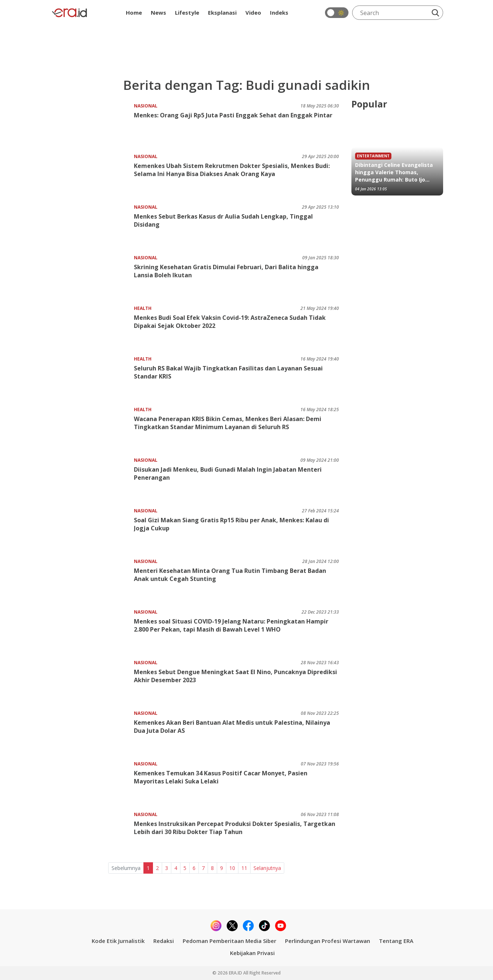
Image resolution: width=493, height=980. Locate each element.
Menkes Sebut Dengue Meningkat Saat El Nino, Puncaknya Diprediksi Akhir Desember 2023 (235, 676)
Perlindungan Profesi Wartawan (328, 941)
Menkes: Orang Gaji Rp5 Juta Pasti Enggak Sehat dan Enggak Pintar (233, 115)
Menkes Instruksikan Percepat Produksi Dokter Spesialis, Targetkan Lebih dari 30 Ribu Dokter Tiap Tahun (235, 828)
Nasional (146, 106)
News (158, 12)
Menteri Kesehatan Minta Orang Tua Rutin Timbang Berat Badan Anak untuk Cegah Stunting (230, 575)
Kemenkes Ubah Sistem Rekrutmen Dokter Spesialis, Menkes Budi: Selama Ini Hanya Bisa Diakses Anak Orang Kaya (232, 170)
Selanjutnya (267, 868)
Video (253, 12)
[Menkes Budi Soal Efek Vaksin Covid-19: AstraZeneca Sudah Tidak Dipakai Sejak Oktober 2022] (92, 328)
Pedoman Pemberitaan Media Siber (229, 941)
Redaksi (164, 941)
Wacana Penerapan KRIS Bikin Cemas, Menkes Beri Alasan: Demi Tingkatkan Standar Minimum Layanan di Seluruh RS (228, 423)
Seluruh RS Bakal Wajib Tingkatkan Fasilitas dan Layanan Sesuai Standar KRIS (228, 372)
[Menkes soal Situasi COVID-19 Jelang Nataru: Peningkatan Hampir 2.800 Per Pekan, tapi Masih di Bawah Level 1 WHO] (92, 631)
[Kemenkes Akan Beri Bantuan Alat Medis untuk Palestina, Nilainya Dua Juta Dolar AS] (92, 733)
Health (143, 308)
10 (232, 868)
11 (244, 868)
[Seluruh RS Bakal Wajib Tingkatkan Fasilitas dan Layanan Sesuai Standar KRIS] (92, 378)
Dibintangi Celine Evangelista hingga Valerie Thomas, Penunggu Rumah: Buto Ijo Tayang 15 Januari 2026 (394, 172)
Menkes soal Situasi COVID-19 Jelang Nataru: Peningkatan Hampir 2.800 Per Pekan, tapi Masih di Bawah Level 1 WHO (231, 625)
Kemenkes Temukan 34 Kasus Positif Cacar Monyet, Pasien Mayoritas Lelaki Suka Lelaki (221, 777)
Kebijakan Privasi (252, 953)
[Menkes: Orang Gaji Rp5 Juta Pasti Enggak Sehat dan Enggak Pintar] (92, 125)
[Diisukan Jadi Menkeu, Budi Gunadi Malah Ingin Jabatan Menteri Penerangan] (92, 480)
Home (134, 12)
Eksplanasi (222, 12)
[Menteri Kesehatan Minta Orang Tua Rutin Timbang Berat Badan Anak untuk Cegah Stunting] (92, 581)
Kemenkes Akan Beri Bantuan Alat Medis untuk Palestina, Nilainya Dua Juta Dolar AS (232, 727)
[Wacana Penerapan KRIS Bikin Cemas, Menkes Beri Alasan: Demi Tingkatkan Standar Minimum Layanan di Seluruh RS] (92, 429)
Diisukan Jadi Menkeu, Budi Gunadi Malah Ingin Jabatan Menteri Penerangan (228, 473)
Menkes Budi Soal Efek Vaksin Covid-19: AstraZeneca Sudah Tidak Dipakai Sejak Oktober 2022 (230, 322)
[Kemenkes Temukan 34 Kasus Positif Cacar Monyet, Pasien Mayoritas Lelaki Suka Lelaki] (92, 783)
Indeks (279, 12)
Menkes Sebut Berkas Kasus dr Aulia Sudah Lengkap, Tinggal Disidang (223, 220)
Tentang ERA (396, 941)
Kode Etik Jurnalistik (118, 941)
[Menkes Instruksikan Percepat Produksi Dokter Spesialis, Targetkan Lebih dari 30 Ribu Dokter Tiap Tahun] (92, 834)
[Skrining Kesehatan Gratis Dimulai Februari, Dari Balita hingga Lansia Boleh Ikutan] (92, 277)
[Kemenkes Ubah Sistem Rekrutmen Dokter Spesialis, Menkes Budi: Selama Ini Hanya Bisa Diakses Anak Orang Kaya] (92, 176)
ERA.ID (236, 973)
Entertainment (373, 156)
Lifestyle (187, 12)
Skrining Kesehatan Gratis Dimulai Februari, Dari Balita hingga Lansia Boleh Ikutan (226, 271)
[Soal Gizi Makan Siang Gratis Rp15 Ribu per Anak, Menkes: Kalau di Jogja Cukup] (92, 530)
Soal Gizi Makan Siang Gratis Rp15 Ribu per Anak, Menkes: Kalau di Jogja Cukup (231, 524)
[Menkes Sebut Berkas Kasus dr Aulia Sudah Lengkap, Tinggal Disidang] (92, 226)
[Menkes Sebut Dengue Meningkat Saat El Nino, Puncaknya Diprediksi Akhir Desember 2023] (92, 682)
